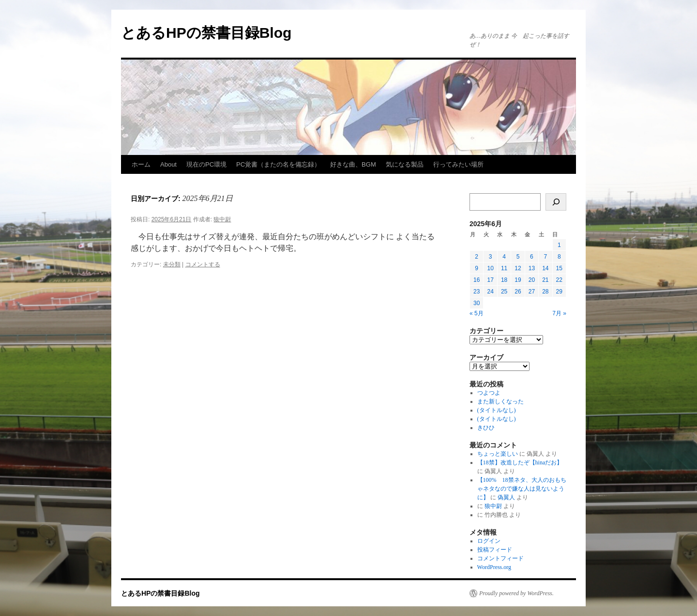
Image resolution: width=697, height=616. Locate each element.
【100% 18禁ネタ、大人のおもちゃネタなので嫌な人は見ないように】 (522, 489)
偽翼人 (506, 497)
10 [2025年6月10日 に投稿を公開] (490, 268)
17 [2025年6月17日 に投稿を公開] (490, 280)
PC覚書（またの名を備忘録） (278, 164)
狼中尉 (222, 219)
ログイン (489, 541)
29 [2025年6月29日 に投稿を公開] (559, 292)
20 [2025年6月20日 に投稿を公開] (532, 280)
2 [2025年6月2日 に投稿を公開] (477, 257)
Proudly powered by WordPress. (516, 593)
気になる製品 (405, 164)
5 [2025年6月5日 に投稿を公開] (518, 257)
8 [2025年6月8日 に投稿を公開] (559, 257)
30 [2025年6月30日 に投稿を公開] (477, 303)
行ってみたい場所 (458, 164)
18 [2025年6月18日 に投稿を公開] (504, 280)
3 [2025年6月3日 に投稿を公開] (491, 257)
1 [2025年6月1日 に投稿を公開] (559, 245)
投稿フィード (495, 550)
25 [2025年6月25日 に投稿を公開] (504, 292)
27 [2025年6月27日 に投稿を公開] (532, 292)
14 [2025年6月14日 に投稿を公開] (545, 268)
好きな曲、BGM (353, 164)
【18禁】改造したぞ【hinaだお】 (520, 462)
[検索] (556, 202)
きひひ (486, 428)
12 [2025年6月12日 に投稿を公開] (518, 268)
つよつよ (489, 393)
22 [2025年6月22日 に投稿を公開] (559, 280)
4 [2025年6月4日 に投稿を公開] (504, 257)
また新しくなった (500, 401)
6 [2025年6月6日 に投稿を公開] (532, 257)
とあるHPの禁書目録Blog (206, 33)
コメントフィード (500, 558)
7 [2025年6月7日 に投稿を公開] (545, 257)
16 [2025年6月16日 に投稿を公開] (477, 280)
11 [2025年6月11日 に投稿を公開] (504, 268)
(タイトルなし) (497, 410)
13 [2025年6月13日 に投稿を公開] (532, 268)
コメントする (203, 264)
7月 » (559, 313)
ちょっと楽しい (498, 454)
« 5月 (477, 313)
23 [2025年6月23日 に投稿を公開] (477, 292)
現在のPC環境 (206, 164)
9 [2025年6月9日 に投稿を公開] (477, 268)
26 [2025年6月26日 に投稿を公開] (518, 292)
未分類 (172, 264)
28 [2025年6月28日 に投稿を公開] (545, 292)
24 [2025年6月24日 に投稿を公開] (490, 292)
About (168, 164)
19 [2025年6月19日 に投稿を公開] (518, 280)
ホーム (141, 164)
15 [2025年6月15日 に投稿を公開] (559, 268)
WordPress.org (494, 567)
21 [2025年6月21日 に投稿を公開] (545, 280)
